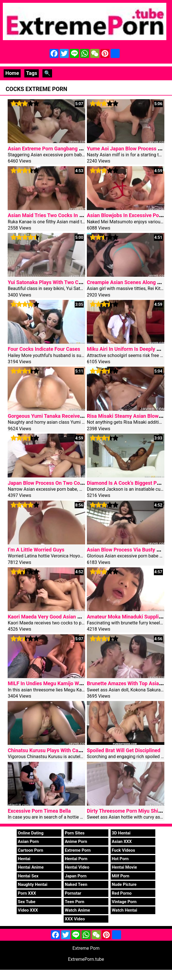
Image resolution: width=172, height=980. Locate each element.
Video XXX (28, 910)
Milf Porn (121, 876)
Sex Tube (27, 902)
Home (12, 73)
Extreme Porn (78, 850)
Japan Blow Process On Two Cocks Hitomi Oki (60, 483)
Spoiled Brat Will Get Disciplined (124, 750)
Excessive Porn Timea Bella (39, 811)
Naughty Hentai (33, 884)
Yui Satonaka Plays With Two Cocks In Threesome (65, 282)
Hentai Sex (28, 876)
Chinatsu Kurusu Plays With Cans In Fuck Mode (62, 750)
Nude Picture (124, 884)
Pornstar (73, 893)
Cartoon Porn (31, 850)
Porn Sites (75, 833)
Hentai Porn (76, 859)
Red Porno (122, 893)
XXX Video (75, 919)
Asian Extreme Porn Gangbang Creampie (54, 149)
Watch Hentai (124, 910)
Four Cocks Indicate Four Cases (44, 349)
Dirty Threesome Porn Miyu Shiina (126, 811)
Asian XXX (122, 841)
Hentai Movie (124, 867)
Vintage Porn (124, 902)
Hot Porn (120, 859)
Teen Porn (75, 902)
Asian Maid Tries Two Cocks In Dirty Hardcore (60, 215)
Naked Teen (76, 884)
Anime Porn (76, 841)
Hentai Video (77, 867)
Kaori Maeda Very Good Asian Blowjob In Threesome (68, 617)
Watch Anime (77, 910)
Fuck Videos (123, 850)
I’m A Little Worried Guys (36, 550)
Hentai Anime (31, 867)
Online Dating (31, 833)
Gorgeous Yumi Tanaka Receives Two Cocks (58, 416)
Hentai (24, 859)
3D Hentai (121, 833)
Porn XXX (27, 893)
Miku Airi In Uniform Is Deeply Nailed (129, 349)
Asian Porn (28, 841)
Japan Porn (76, 876)
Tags (32, 73)
